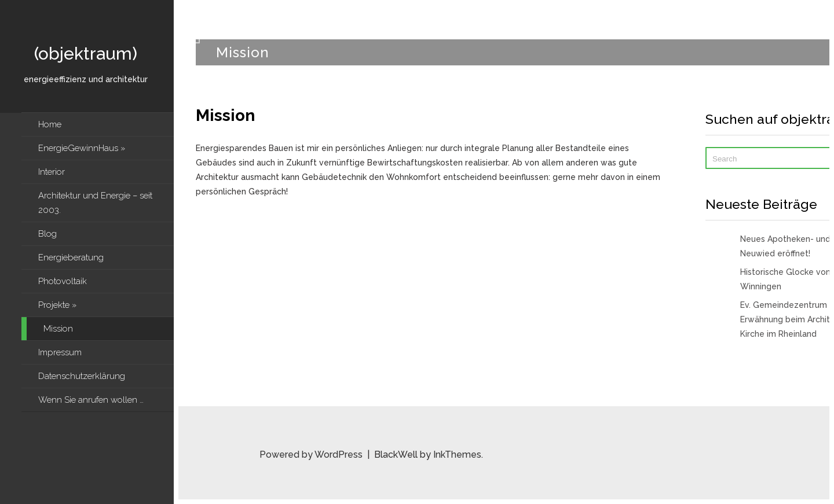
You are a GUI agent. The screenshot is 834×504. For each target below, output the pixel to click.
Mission (58, 329)
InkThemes (457, 455)
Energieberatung (71, 257)
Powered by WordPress (312, 455)
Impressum (60, 352)
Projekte (57, 305)
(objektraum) (86, 54)
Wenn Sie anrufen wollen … (92, 400)
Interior (52, 172)
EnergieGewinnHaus (82, 148)
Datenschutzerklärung (82, 376)
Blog (47, 234)
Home (50, 124)
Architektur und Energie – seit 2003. (95, 203)
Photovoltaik (63, 281)
